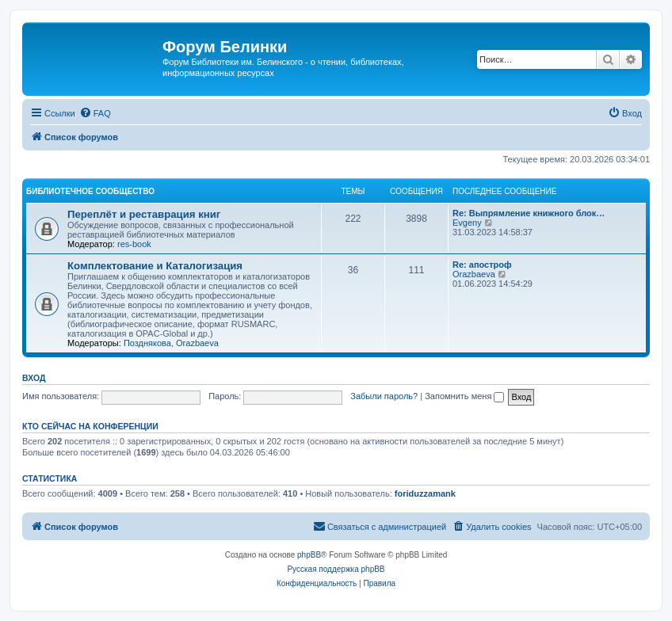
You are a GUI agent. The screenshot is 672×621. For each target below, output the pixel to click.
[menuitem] (95, 113)
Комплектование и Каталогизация (155, 266)
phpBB (309, 555)
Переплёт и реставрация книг (144, 214)
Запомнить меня (464, 396)
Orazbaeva (197, 343)
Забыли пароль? (384, 396)
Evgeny (467, 223)
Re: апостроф (482, 265)
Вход (34, 378)
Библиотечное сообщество (90, 191)
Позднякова (147, 343)
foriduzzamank (425, 493)
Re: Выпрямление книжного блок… (529, 213)
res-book (134, 244)
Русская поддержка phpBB (336, 569)
